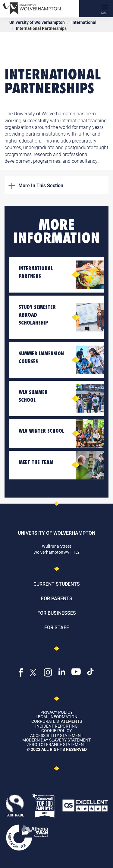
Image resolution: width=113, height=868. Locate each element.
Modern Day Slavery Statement (56, 740)
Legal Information (56, 717)
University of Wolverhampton (37, 22)
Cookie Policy (56, 730)
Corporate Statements (57, 721)
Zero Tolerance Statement (56, 744)
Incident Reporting (56, 726)
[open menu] (105, 8)
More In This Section (36, 185)
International (84, 22)
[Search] (88, 8)
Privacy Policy (56, 712)
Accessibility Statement (57, 735)
